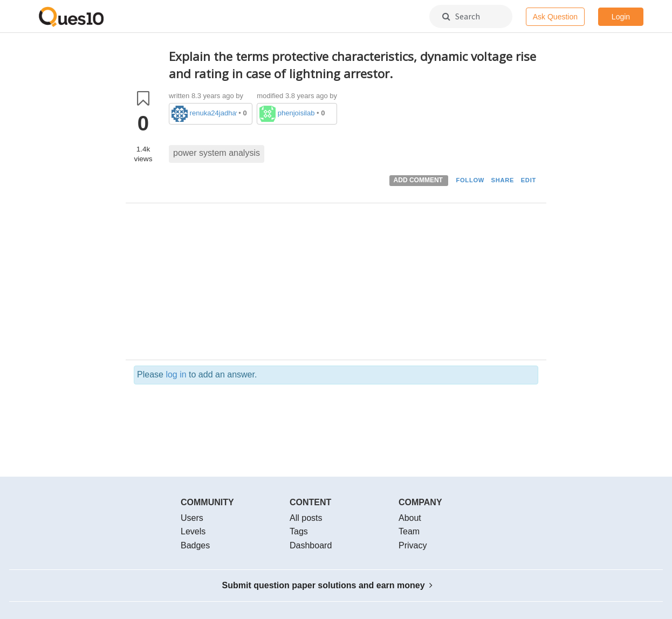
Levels (193, 531)
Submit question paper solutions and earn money (328, 585)
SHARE (503, 180)
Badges (195, 545)
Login (621, 17)
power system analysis (217, 153)
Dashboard (311, 545)
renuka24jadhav (213, 113)
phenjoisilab (296, 113)
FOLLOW (470, 180)
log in (176, 374)
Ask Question (555, 17)
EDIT (529, 180)
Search (461, 16)
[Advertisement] (354, 284)
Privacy (413, 545)
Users (192, 518)
